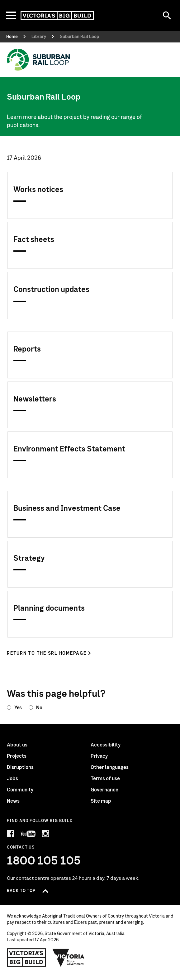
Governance (104, 790)
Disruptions (20, 767)
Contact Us (21, 847)
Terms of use (105, 779)
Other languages (110, 767)
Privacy (99, 756)
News (13, 801)
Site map (101, 801)
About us (17, 745)
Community (20, 790)
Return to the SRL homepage (47, 653)
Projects (17, 756)
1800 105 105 (44, 861)
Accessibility (106, 745)
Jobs (12, 779)
